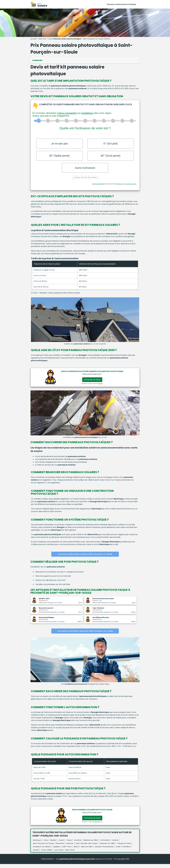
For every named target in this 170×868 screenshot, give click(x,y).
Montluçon (37, 844)
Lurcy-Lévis (59, 854)
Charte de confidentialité (99, 188)
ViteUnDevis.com (120, 188)
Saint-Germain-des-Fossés (86, 847)
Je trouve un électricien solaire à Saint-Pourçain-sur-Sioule (85, 558)
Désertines (60, 847)
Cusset (61, 844)
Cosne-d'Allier (46, 854)
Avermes (70, 847)
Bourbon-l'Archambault (104, 851)
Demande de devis (92, 384)
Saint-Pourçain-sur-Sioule (43, 847)
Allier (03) (42, 39)
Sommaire (37, 60)
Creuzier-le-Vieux (124, 847)
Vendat (36, 854)
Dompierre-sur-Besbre (42, 851)
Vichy (46, 844)
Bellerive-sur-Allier (91, 844)
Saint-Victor (70, 854)
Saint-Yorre (67, 851)
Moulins (53, 844)
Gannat (115, 844)
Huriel (118, 851)
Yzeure (69, 844)
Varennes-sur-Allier (107, 847)
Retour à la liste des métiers (85, 181)
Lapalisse (56, 851)
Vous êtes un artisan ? (131, 188)
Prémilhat (126, 851)
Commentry (105, 844)
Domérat (78, 844)
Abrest (76, 851)
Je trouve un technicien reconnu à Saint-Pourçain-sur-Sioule (85, 635)
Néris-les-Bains (87, 851)
